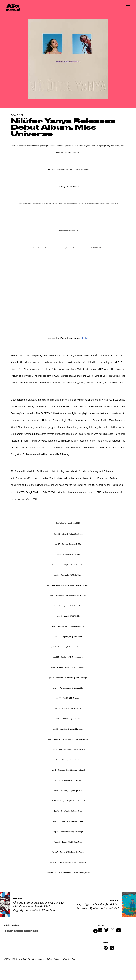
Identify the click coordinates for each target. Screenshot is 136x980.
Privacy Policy (53, 959)
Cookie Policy (69, 959)
